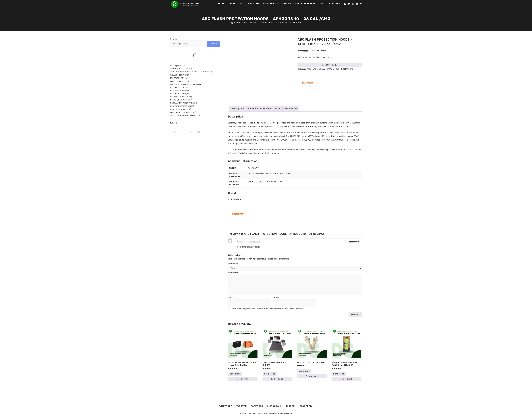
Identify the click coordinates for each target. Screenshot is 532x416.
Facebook (257, 406)
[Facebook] (182, 132)
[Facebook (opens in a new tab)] (349, 4)
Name (231, 298)
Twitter (242, 406)
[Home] (232, 23)
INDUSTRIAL (264, 182)
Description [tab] (238, 108)
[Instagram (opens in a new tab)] (353, 4)
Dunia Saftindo (285, 413)
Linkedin (290, 406)
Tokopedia (306, 406)
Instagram (274, 406)
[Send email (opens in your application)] (361, 4)
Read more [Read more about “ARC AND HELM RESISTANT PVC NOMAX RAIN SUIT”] (339, 374)
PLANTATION (277, 182)
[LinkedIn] (199, 132)
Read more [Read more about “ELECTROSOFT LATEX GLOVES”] (304, 371)
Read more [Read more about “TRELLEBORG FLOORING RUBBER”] (270, 374)
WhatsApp (226, 406)
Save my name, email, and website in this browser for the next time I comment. (268, 309)
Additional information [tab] (259, 108)
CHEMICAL (253, 182)
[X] (174, 132)
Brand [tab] (278, 108)
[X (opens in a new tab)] (345, 4)
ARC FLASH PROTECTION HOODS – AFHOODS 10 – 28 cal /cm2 (272, 23)
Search (174, 39)
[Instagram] (191, 132)
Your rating (234, 264)
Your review (234, 273)
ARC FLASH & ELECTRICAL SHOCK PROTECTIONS (330, 69)
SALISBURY (253, 168)
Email (277, 298)
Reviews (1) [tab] (291, 108)
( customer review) (318, 50)
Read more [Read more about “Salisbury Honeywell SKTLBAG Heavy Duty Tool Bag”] (235, 374)
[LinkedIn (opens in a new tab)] (357, 4)
